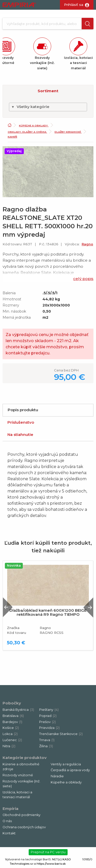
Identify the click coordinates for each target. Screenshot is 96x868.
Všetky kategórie (30, 107)
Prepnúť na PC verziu (48, 852)
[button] (88, 24)
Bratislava (13, 716)
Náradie (57, 776)
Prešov (47, 722)
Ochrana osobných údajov (24, 827)
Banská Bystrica (18, 710)
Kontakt (9, 833)
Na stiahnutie (20, 435)
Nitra (9, 746)
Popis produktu (23, 410)
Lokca (10, 734)
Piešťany (49, 710)
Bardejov (12, 722)
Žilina (46, 746)
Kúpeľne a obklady (34, 125)
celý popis (83, 279)
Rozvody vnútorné (18, 775)
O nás (7, 821)
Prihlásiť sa (74, 5)
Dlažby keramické (68, 132)
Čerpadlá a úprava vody (70, 770)
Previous (8, 607)
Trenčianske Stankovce (61, 734)
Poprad (48, 716)
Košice (11, 728)
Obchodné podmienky (22, 815)
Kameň (12, 137)
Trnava (47, 740)
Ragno (87, 244)
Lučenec (12, 740)
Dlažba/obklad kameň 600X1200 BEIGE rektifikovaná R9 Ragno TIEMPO (48, 612)
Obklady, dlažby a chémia (27, 132)
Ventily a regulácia (66, 764)
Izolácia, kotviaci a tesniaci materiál (17, 795)
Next (88, 607)
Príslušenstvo (21, 422)
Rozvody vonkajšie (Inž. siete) (22, 784)
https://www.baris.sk (51, 864)
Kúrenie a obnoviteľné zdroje (21, 767)
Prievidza (49, 728)
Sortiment (48, 91)
